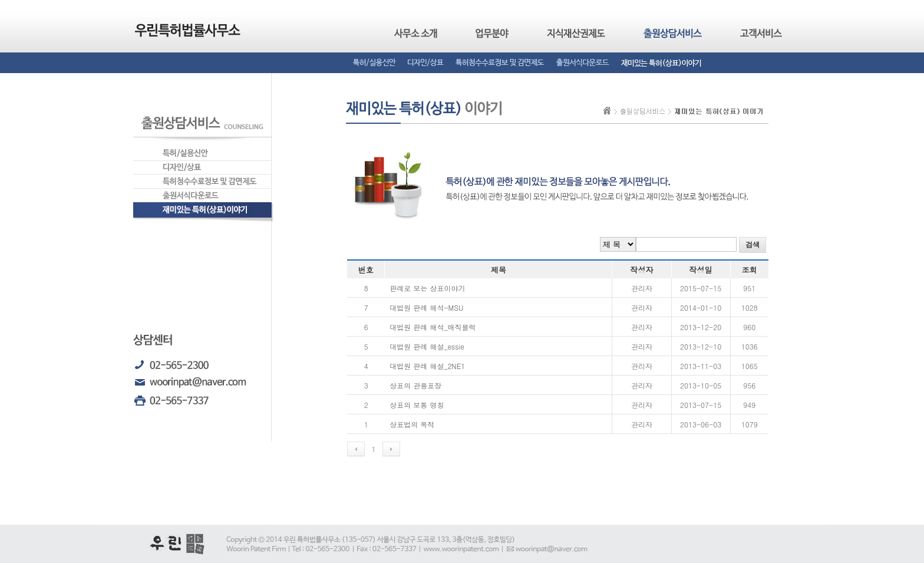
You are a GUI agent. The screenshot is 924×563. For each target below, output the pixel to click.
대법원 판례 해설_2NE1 (427, 366)
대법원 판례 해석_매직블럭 (433, 327)
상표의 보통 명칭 (417, 405)
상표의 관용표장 (415, 385)
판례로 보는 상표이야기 (427, 288)
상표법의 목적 (412, 424)
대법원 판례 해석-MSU (426, 307)
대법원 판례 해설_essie (427, 346)
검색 (753, 245)
